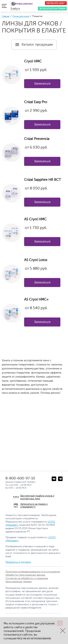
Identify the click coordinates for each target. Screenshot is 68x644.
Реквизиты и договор (18, 562)
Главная (6, 16)
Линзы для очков (21, 16)
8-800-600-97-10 (20, 478)
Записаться (42, 84)
